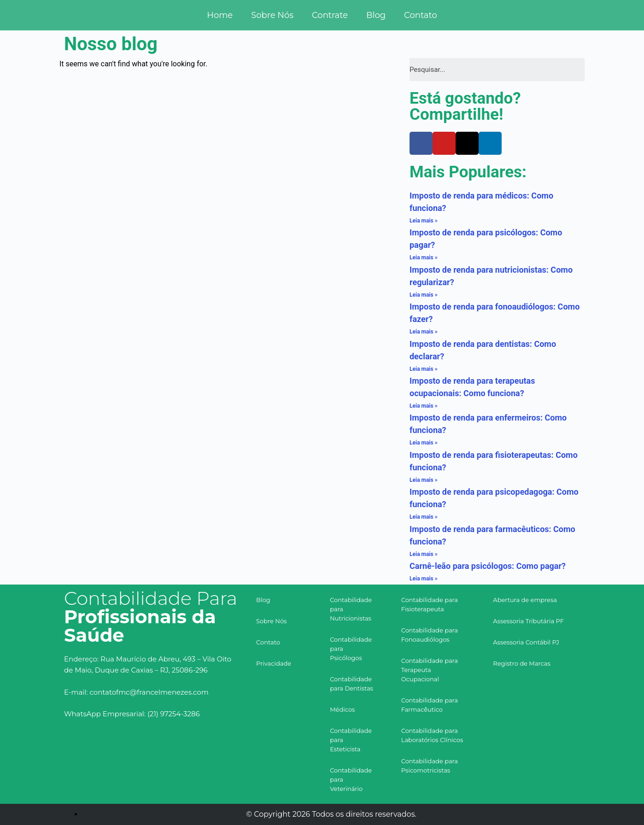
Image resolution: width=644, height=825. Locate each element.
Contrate (330, 15)
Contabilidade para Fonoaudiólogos (430, 635)
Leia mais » (424, 221)
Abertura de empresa (525, 600)
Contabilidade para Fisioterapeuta (430, 604)
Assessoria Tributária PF (528, 621)
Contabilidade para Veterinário (351, 779)
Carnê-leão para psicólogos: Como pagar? (488, 566)
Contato (421, 15)
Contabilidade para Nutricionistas (351, 609)
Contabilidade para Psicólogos (351, 649)
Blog (376, 15)
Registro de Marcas (521, 663)
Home (220, 15)
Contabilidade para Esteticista (351, 740)
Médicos (342, 709)
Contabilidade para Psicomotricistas (430, 766)
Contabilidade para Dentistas (351, 684)
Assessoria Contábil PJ (526, 642)
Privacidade (274, 663)
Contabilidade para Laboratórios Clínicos (432, 735)
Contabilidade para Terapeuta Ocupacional (430, 670)
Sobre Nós (272, 15)
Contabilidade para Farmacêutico (430, 705)
